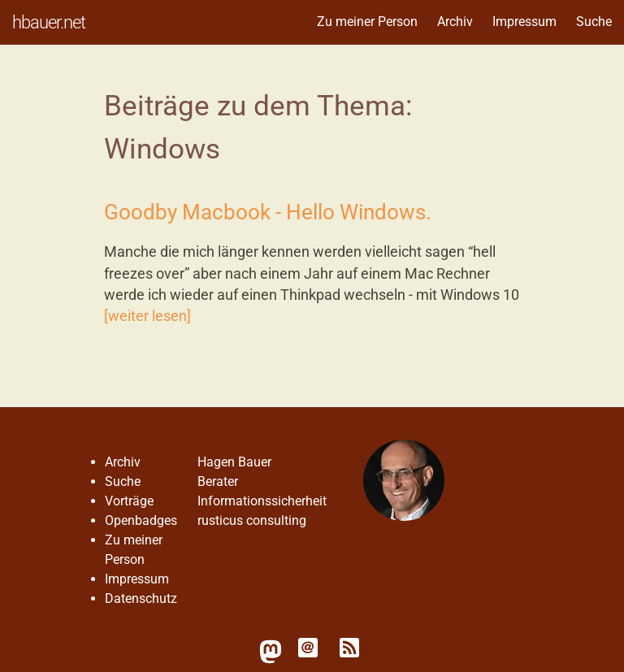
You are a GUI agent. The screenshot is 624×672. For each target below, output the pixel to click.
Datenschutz (141, 598)
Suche (594, 22)
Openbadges (141, 520)
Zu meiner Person (367, 22)
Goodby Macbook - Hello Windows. (268, 212)
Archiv (455, 22)
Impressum (524, 22)
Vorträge (129, 501)
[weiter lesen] (147, 316)
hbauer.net (49, 22)
